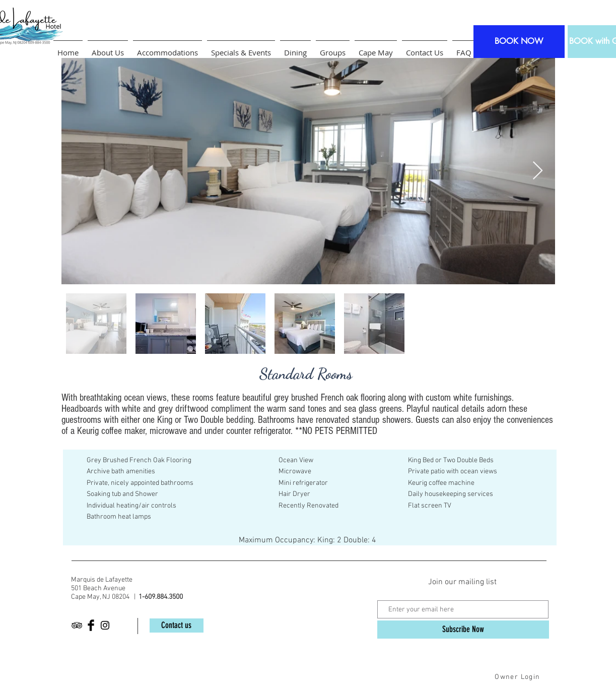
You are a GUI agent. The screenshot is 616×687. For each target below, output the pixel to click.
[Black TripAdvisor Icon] (77, 625)
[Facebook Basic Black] (91, 625)
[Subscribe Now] (463, 630)
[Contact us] (177, 626)
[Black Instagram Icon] (105, 625)
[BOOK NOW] (519, 42)
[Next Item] (538, 171)
